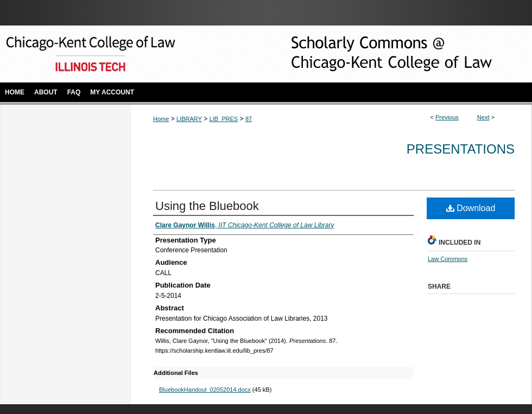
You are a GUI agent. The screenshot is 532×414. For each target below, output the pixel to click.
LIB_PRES (224, 119)
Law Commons (448, 259)
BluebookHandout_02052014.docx (205, 390)
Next (483, 117)
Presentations (461, 149)
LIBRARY (189, 119)
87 (249, 119)
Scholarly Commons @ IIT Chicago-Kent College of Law (375, 54)
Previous (447, 117)
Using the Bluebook (207, 206)
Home (161, 119)
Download (471, 208)
